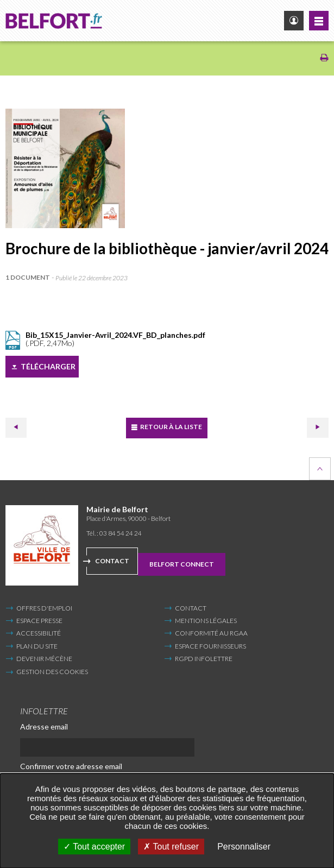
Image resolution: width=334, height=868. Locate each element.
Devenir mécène (44, 659)
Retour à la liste (171, 427)
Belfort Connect (182, 564)
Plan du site (37, 646)
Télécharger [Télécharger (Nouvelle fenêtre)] (48, 366)
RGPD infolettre (204, 659)
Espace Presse (39, 621)
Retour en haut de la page (320, 469)
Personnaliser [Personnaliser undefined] (244, 847)
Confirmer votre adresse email (71, 766)
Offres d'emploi (44, 608)
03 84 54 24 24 (121, 533)
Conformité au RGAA (211, 633)
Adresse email (44, 727)
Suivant (318, 427)
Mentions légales (206, 621)
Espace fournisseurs (210, 646)
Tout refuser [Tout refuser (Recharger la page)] (171, 847)
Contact (112, 561)
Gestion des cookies (52, 672)
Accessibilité (39, 633)
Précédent (16, 427)
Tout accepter (94, 847)
